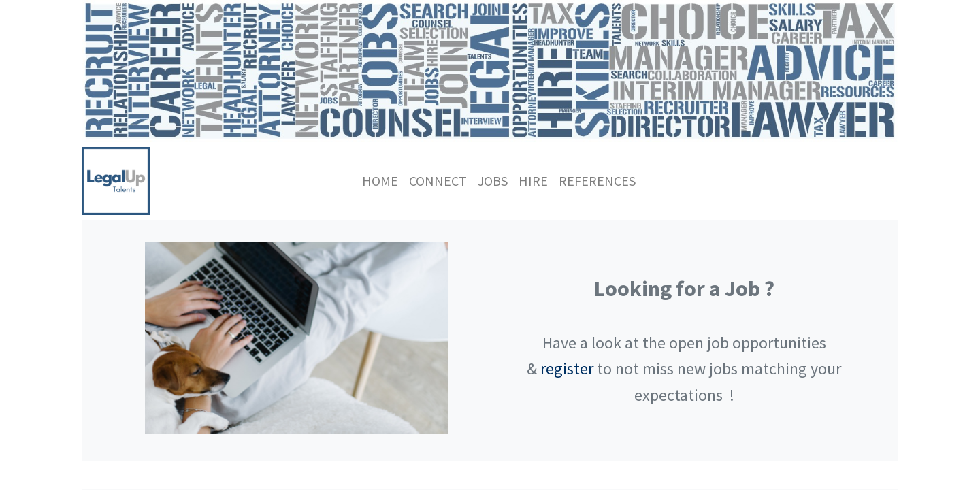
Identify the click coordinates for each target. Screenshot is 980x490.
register (567, 369)
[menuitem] (380, 181)
